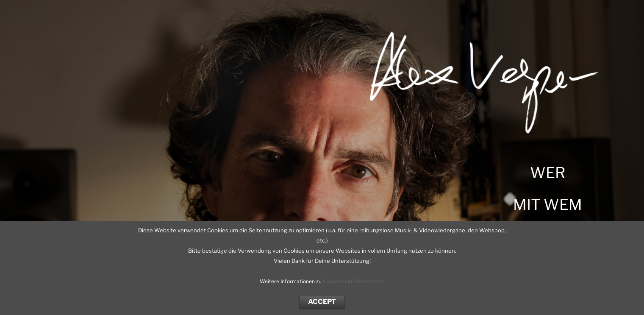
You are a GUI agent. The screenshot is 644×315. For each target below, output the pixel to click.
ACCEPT (322, 302)
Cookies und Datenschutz (354, 281)
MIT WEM (548, 205)
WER (548, 173)
